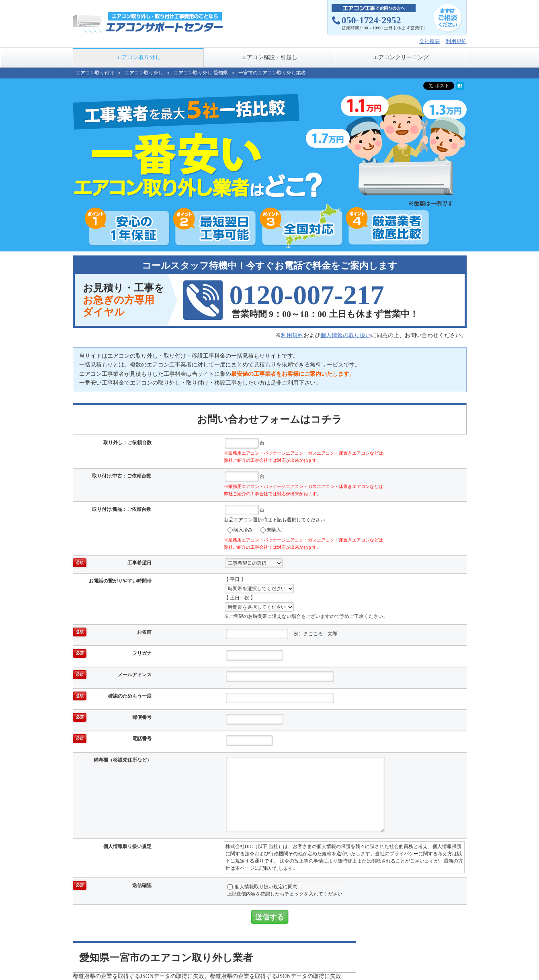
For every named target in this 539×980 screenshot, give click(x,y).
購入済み (240, 530)
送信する (270, 917)
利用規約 (456, 41)
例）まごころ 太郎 (282, 634)
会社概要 (430, 41)
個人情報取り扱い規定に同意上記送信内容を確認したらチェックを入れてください (285, 890)
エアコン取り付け (95, 73)
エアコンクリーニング (401, 57)
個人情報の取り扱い (346, 335)
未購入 (271, 530)
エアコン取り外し (138, 57)
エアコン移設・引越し (269, 57)
